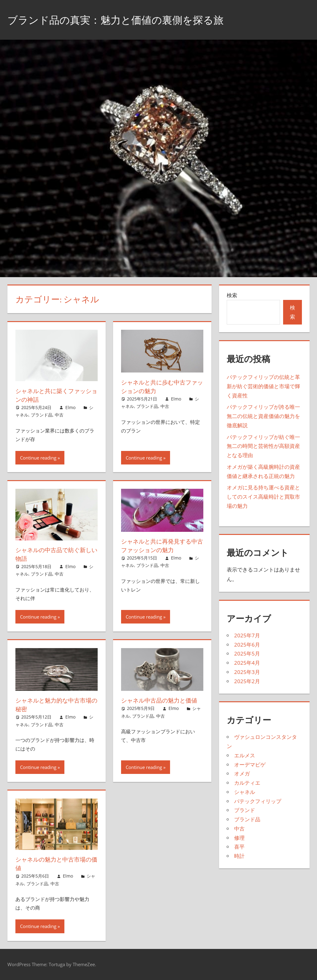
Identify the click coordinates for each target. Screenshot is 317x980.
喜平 (239, 847)
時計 (239, 856)
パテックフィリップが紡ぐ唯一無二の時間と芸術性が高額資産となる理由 (263, 446)
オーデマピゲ (250, 765)
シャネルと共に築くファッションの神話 (55, 395)
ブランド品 (42, 415)
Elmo (70, 407)
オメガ (242, 773)
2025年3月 (247, 672)
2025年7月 (247, 635)
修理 (239, 838)
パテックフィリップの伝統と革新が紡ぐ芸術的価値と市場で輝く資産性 (263, 386)
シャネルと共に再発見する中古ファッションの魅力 (161, 546)
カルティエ (247, 783)
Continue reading (38, 458)
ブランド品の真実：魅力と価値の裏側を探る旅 (125, 20)
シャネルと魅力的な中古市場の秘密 (55, 705)
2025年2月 (247, 681)
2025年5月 (247, 653)
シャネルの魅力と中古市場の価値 (55, 864)
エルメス (245, 755)
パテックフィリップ (258, 801)
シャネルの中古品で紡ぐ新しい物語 (55, 554)
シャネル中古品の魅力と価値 (161, 700)
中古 (59, 415)
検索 (232, 295)
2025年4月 (247, 663)
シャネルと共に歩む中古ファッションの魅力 (161, 386)
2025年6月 (247, 645)
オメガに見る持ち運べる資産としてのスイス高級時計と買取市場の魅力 (263, 497)
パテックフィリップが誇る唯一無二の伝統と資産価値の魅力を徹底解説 (263, 416)
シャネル (245, 792)
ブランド (245, 810)
